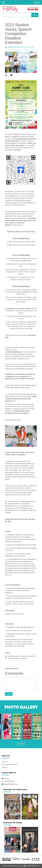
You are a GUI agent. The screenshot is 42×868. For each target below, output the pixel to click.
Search (35, 15)
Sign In (37, 3)
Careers (4, 767)
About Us (5, 762)
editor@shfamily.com (11, 784)
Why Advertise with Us (9, 765)
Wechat (6, 779)
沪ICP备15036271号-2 (32, 866)
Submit (9, 694)
